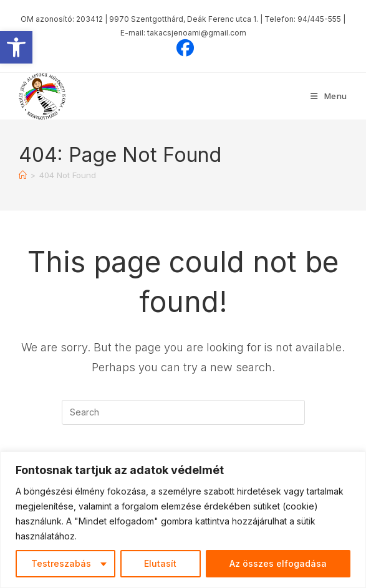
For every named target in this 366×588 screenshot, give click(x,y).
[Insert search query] (183, 412)
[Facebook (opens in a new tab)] (183, 48)
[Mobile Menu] (329, 96)
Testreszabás (61, 563)
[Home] (23, 175)
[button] (16, 47)
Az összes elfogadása (278, 563)
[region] (183, 520)
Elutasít (160, 563)
